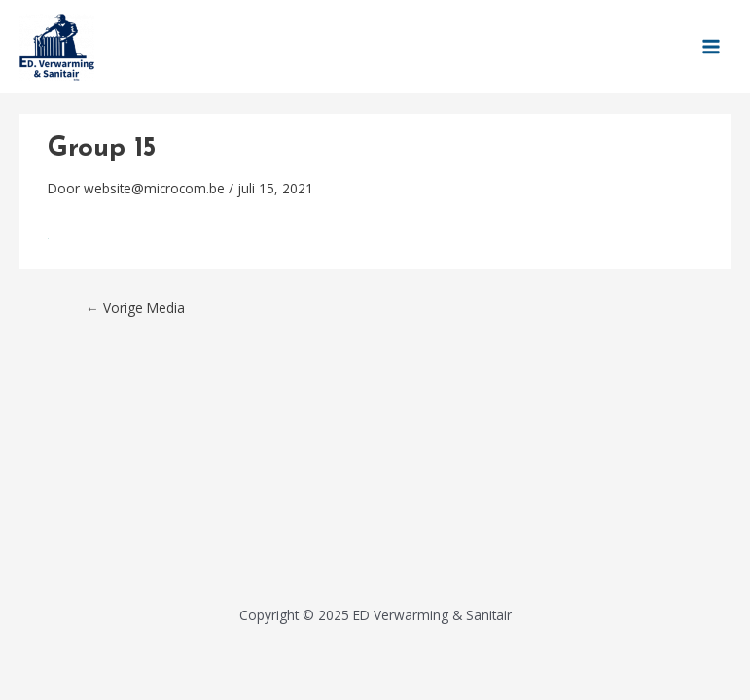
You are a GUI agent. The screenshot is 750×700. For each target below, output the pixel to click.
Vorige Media (135, 308)
